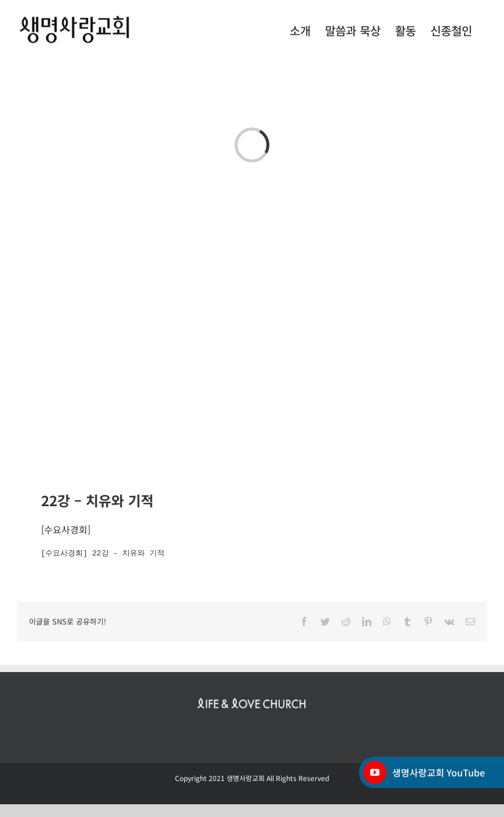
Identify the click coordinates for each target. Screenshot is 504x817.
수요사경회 (66, 529)
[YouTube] (375, 772)
